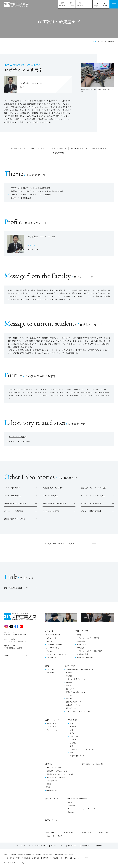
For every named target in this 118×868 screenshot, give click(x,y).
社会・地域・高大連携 (54, 644)
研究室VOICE (51, 798)
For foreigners (52, 790)
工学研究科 (81, 648)
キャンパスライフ (76, 723)
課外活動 (73, 727)
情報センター (75, 746)
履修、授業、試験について (76, 692)
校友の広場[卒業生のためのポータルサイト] (74, 858)
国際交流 (49, 764)
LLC (48, 787)
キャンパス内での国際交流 (56, 777)
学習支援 (69, 676)
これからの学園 (9, 858)
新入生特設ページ (72, 708)
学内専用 (99, 846)
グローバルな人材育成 (54, 768)
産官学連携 (50, 673)
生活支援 (73, 740)
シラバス (69, 695)
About (70, 802)
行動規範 (56, 858)
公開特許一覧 (47, 858)
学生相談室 (74, 736)
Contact (71, 812)
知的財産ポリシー (74, 846)
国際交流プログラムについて (57, 771)
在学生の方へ (69, 832)
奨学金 (72, 733)
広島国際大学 (30, 854)
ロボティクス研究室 (17, 437)
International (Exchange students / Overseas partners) (88, 809)
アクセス (50, 651)
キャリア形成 (51, 727)
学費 (71, 730)
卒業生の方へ (104, 832)
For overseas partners (77, 798)
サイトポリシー (22, 846)
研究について (51, 669)
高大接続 (69, 682)
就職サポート (51, 723)
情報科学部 (81, 641)
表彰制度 (73, 743)
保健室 (72, 752)
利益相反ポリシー (88, 846)
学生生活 (72, 720)
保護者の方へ (86, 832)
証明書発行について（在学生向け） (83, 749)
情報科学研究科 (82, 654)
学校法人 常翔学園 (10, 854)
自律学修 (69, 673)
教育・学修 (70, 666)
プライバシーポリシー (58, 846)
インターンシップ (53, 730)
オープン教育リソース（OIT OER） (79, 711)
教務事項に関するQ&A (74, 702)
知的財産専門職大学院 (85, 657)
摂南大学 (21, 854)
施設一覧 (50, 641)
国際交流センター (53, 781)
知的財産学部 (81, 644)
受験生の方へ (51, 832)
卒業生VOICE (51, 657)
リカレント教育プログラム (76, 679)
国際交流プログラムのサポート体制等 (60, 774)
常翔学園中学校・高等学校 (44, 854)
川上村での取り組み (54, 648)
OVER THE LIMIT (53, 635)
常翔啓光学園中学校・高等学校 (64, 854)
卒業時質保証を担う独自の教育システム (80, 669)
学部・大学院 (81, 631)
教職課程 (69, 685)
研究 (47, 666)
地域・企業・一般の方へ (55, 836)
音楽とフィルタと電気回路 (19, 441)
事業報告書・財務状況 (23, 858)
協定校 (49, 784)
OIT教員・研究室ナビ (93, 764)
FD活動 (69, 698)
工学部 (79, 635)
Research (71, 806)
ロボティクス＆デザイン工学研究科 (89, 651)
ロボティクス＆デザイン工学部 (88, 638)
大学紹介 (49, 631)
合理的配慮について (77, 756)
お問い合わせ (51, 820)
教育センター (71, 689)
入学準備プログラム (73, 705)
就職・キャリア (52, 720)
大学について (51, 638)
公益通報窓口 (36, 858)
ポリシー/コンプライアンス (56, 654)
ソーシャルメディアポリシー (39, 846)
